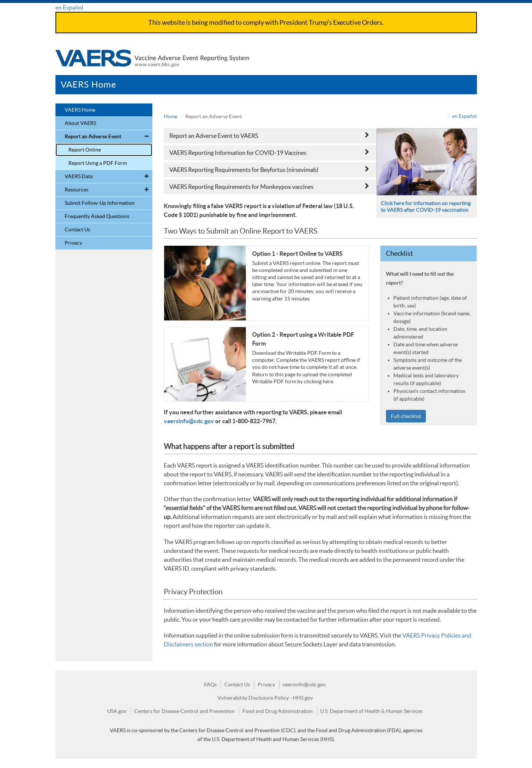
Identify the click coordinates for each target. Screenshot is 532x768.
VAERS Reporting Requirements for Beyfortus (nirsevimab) (269, 169)
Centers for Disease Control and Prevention (184, 711)
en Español (69, 7)
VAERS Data (79, 176)
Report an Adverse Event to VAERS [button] (269, 135)
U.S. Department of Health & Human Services (371, 711)
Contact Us (77, 230)
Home (171, 116)
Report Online (85, 150)
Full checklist (406, 416)
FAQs (210, 684)
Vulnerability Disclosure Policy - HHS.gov (265, 698)
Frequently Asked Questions (97, 216)
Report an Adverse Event (93, 136)
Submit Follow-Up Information (100, 203)
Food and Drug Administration (278, 711)
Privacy (73, 243)
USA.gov (117, 711)
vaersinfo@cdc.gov (189, 421)
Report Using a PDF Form (98, 163)
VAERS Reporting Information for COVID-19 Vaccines (269, 152)
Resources (77, 190)
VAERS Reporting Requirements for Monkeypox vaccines (269, 186)
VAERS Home (89, 84)
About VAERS (80, 123)
